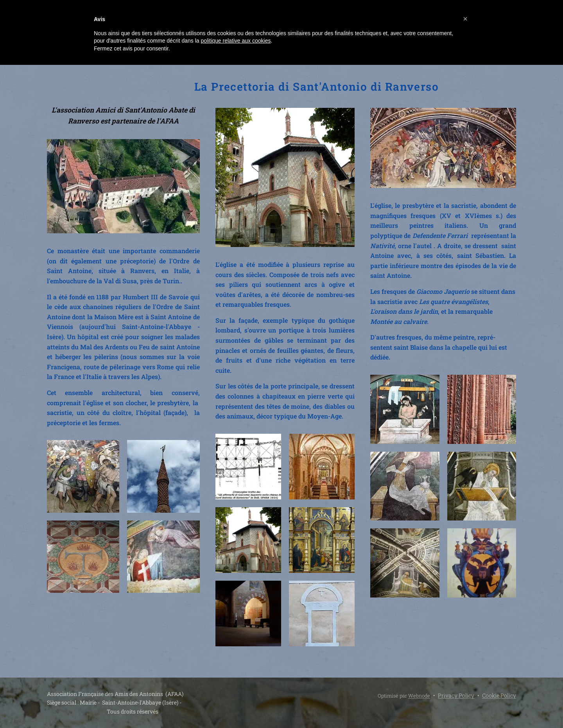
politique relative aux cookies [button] (236, 41)
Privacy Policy (456, 695)
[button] (465, 19)
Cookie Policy (499, 695)
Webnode (419, 696)
